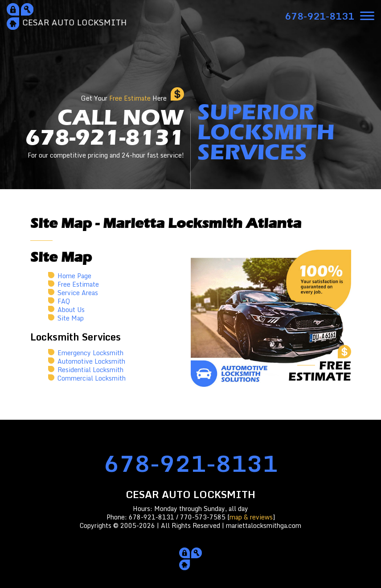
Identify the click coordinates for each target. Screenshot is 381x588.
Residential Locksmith (90, 370)
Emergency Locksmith (90, 353)
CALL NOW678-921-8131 (105, 134)
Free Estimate (78, 284)
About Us (71, 310)
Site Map (71, 318)
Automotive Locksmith (91, 361)
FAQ (64, 301)
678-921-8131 (191, 463)
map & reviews (251, 517)
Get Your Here (124, 98)
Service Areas (78, 293)
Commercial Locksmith (92, 378)
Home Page (74, 276)
